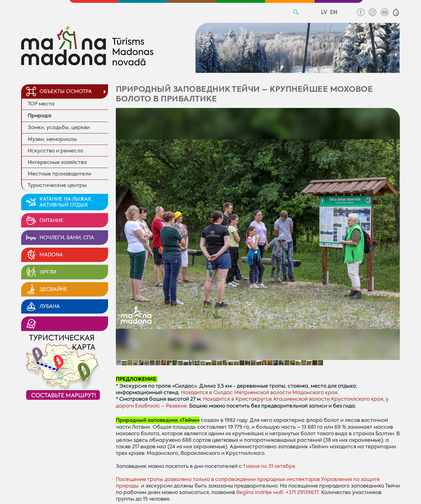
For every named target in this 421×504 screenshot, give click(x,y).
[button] (396, 12)
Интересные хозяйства (57, 162)
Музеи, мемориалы (52, 139)
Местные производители (59, 174)
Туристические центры (57, 185)
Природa (40, 116)
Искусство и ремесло (55, 151)
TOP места (41, 104)
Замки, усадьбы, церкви (59, 127)
